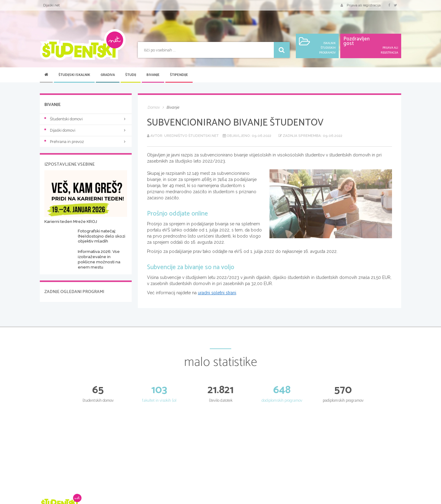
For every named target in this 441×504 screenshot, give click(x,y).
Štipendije (179, 75)
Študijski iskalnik (74, 75)
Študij (131, 75)
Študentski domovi (86, 119)
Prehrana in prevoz (86, 142)
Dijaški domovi (86, 130)
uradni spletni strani (217, 293)
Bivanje (153, 75)
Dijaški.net (51, 5)
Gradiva (108, 75)
